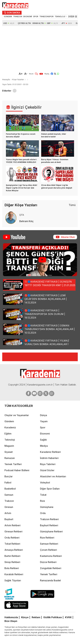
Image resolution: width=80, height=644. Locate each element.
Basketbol (10, 489)
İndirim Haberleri (49, 458)
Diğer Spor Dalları (50, 489)
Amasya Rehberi (14, 550)
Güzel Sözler (47, 470)
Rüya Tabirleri (48, 464)
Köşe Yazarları (18, 79)
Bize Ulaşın (11, 621)
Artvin (8, 513)
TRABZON (18, 16)
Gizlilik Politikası (53, 617)
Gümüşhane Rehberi (51, 531)
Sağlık (43, 440)
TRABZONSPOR (46, 16)
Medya (44, 446)
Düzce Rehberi (48, 562)
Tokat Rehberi (12, 544)
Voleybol (45, 483)
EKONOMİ (28, 16)
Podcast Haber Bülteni (17, 470)
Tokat (43, 495)
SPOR (36, 16)
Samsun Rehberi (49, 544)
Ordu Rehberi (12, 538)
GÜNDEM (8, 16)
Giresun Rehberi (13, 531)
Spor (43, 427)
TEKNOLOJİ (60, 16)
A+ (21, 74)
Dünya (43, 415)
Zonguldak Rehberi (51, 568)
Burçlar (9, 476)
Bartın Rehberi (12, 556)
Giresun (9, 507)
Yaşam (44, 421)
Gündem (9, 421)
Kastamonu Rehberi (51, 556)
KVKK (68, 617)
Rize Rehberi (47, 538)
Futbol (8, 483)
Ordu (43, 513)
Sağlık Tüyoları (13, 580)
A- (26, 74)
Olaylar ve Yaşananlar (17, 415)
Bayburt (9, 519)
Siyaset (9, 452)
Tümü (72, 205)
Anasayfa (6, 79)
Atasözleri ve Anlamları (53, 476)
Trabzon (9, 501)
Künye (25, 617)
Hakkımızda (11, 617)
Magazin (9, 446)
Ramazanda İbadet (50, 580)
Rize (42, 501)
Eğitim (8, 434)
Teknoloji (10, 440)
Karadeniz (10, 427)
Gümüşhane (47, 507)
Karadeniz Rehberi (50, 452)
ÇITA (22, 215)
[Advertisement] (37, 48)
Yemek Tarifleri (13, 464)
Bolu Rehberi (12, 568)
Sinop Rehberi (12, 562)
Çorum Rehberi (48, 550)
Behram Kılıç (26, 221)
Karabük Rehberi (14, 574)
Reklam (36, 617)
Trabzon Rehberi (49, 519)
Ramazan (10, 458)
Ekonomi (45, 434)
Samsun (9, 495)
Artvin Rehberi (12, 525)
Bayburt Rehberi (49, 525)
